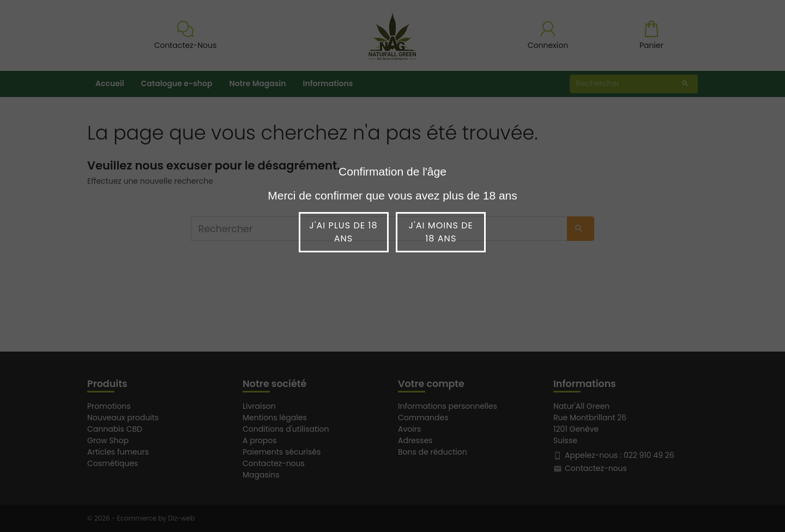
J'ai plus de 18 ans (343, 232)
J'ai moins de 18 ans (441, 232)
